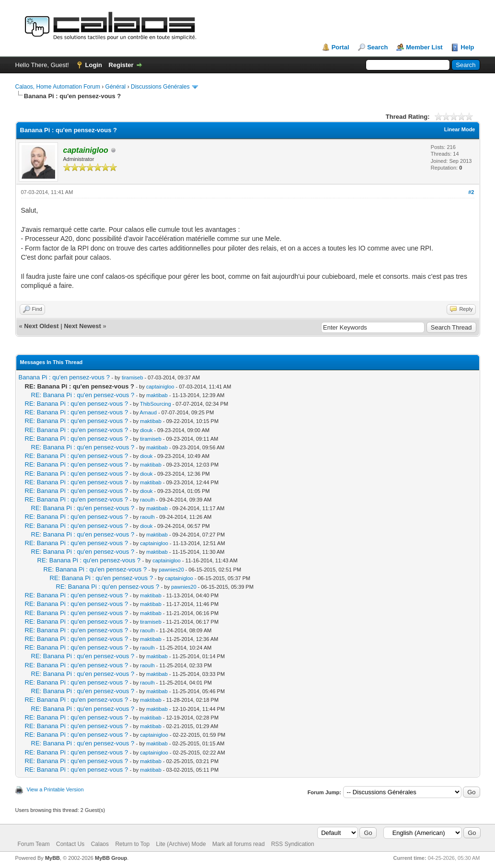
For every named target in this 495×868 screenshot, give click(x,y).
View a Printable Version (55, 789)
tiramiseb (132, 377)
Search (377, 47)
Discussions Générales (160, 87)
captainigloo (160, 387)
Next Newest (82, 326)
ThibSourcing (155, 404)
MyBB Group (111, 858)
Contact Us (70, 844)
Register (121, 65)
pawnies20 (171, 570)
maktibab (157, 395)
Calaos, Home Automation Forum (58, 87)
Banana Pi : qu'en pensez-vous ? (64, 377)
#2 (471, 192)
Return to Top (132, 844)
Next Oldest (41, 326)
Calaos (100, 844)
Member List (424, 47)
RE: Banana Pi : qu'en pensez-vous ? (83, 395)
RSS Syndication (293, 844)
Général (116, 87)
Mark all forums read (238, 844)
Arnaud (148, 412)
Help (467, 47)
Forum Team (34, 844)
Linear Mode (460, 129)
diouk (146, 430)
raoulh (147, 500)
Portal (340, 47)
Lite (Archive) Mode (181, 844)
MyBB (52, 858)
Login (94, 65)
